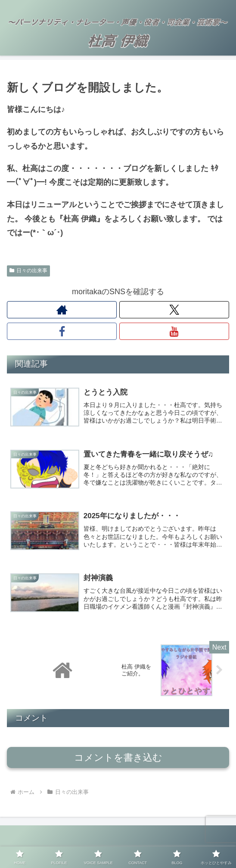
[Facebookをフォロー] (62, 331)
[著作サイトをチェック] (62, 310)
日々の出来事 (28, 271)
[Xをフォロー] (174, 310)
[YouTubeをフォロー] (174, 331)
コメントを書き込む (118, 762)
